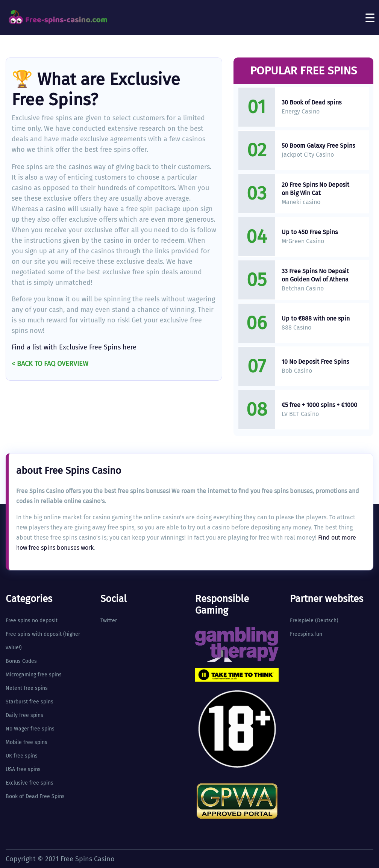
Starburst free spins (30, 702)
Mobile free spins (27, 742)
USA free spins (23, 769)
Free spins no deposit (32, 621)
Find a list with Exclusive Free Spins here (74, 347)
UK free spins (22, 756)
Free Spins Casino (88, 859)
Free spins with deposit (34, 634)
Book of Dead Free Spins (35, 796)
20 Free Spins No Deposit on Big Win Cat (315, 189)
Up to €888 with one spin (316, 318)
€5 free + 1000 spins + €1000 (319, 405)
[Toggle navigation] (370, 18)
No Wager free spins (30, 729)
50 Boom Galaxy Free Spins (318, 146)
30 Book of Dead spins (312, 102)
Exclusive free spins (30, 783)
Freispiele (302, 621)
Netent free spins (27, 688)
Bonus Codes (21, 661)
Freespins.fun (306, 634)
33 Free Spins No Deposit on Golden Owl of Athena (315, 275)
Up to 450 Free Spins (310, 232)
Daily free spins (24, 715)
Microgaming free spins (34, 675)
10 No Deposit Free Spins (315, 362)
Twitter (109, 621)
